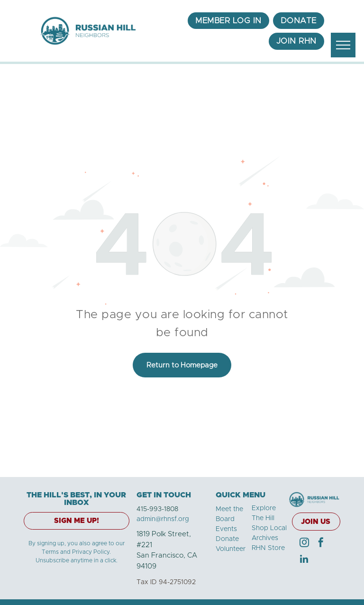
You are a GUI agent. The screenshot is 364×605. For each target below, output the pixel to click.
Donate (227, 539)
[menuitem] (228, 21)
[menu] (343, 45)
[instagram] (304, 544)
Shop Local (269, 528)
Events (226, 529)
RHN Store (268, 548)
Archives (265, 538)
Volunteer (231, 549)
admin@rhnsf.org (163, 519)
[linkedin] (304, 560)
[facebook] (321, 544)
